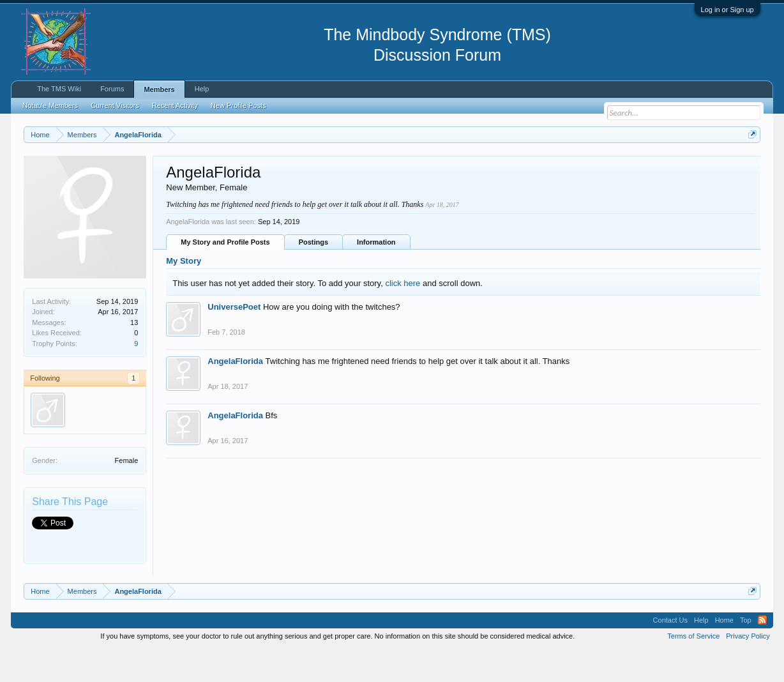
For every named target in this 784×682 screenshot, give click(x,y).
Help (202, 89)
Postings (313, 274)
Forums (112, 89)
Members (159, 89)
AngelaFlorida (235, 394)
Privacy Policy (748, 668)
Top (746, 653)
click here (403, 315)
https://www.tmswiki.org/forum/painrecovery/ (608, 165)
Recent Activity (175, 105)
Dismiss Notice (750, 164)
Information (376, 274)
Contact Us (670, 653)
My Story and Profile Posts (225, 274)
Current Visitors (115, 105)
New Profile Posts (238, 105)
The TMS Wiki (59, 89)
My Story (184, 293)
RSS (762, 653)
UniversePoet (234, 339)
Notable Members (50, 105)
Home (724, 653)
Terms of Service (693, 668)
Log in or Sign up (727, 10)
